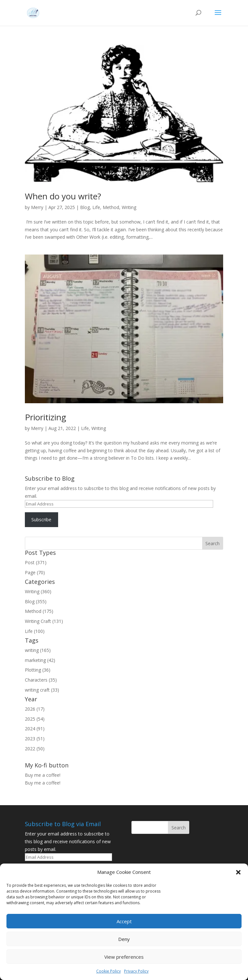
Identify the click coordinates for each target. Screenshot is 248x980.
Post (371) (36, 562)
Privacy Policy (136, 971)
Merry (37, 207)
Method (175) (39, 611)
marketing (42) (40, 660)
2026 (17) (35, 709)
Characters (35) (41, 680)
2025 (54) (35, 719)
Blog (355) (36, 601)
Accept (124, 921)
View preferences (124, 957)
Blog (85, 207)
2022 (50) (35, 749)
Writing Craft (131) (44, 621)
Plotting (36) (38, 670)
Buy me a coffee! (43, 783)
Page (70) (35, 572)
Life (96, 207)
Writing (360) (38, 591)
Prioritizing (46, 417)
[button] (238, 872)
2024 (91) (35, 729)
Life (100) (35, 631)
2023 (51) (35, 739)
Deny (124, 939)
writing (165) (38, 650)
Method (111, 207)
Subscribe (41, 520)
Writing (129, 207)
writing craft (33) (42, 690)
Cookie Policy (108, 971)
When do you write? (63, 196)
